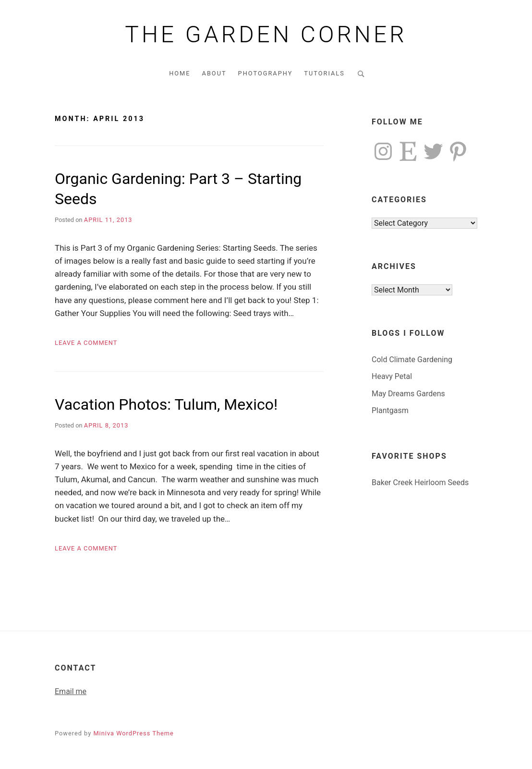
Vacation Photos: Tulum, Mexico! (166, 404)
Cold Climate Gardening (412, 360)
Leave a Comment (86, 343)
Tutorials (324, 73)
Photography (266, 73)
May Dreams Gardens (408, 394)
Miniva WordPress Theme (133, 733)
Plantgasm (390, 410)
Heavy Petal (392, 376)
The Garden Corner (266, 35)
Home (180, 73)
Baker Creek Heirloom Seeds (420, 482)
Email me (71, 691)
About (214, 73)
